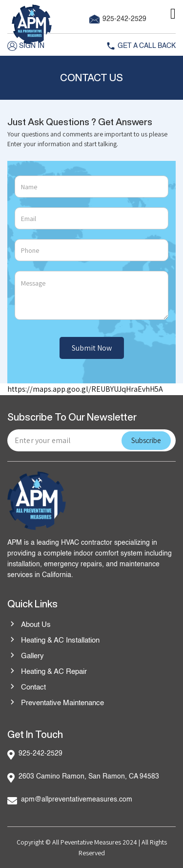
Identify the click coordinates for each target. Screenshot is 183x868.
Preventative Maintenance (56, 703)
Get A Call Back (141, 46)
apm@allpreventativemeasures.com (77, 800)
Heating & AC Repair (47, 672)
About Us (29, 625)
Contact (27, 688)
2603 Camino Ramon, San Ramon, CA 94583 (89, 777)
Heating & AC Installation (53, 641)
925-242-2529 (118, 19)
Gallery (26, 656)
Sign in (26, 46)
